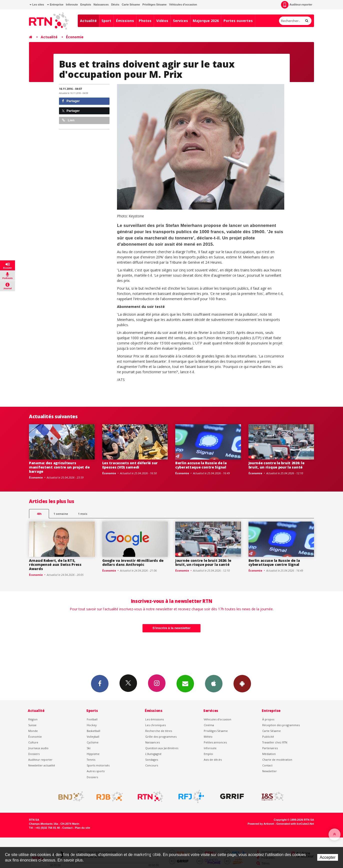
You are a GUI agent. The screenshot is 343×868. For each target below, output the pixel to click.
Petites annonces (215, 742)
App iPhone (214, 683)
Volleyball (93, 737)
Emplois (86, 5)
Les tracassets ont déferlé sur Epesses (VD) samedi (130, 465)
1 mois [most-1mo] (83, 514)
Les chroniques (155, 725)
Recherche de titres (159, 731)
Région (33, 719)
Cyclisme (93, 742)
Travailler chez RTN (275, 742)
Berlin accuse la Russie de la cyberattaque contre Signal (201, 465)
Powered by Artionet (261, 824)
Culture (33, 742)
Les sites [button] (37, 5)
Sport (106, 21)
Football (92, 719)
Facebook (100, 683)
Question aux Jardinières (162, 748)
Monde (33, 731)
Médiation (269, 754)
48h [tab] (39, 514)
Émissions (125, 21)
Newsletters (185, 683)
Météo (208, 737)
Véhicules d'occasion (183, 5)
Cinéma (209, 725)
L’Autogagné (153, 754)
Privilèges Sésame (155, 5)
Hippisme (93, 754)
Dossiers (34, 754)
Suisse (32, 725)
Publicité (268, 737)
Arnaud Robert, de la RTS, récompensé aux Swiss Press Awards (55, 565)
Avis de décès (213, 760)
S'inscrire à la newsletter (171, 628)
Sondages (152, 760)
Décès (115, 5)
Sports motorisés (98, 765)
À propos (268, 719)
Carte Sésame (131, 5)
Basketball (93, 731)
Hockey (92, 725)
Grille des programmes (161, 737)
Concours (152, 765)
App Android (242, 683)
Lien (68, 120)
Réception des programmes (281, 725)
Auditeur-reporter (297, 5)
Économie (75, 37)
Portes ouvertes (238, 21)
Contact (267, 765)
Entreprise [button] (55, 5)
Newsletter (269, 771)
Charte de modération (277, 760)
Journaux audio (38, 748)
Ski (89, 748)
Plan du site (82, 828)
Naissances (101, 5)
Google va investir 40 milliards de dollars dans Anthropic (133, 563)
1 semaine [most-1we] (61, 514)
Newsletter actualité (42, 765)
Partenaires (270, 748)
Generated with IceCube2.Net (295, 824)
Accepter (328, 857)
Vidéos (162, 21)
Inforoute (72, 5)
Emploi (208, 754)
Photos (145, 21)
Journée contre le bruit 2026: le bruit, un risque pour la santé (276, 465)
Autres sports (96, 771)
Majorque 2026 (206, 21)
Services (180, 21)
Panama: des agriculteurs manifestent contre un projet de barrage (59, 467)
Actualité (88, 21)
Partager (71, 101)
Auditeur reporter (40, 760)
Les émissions (154, 719)
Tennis (91, 760)
